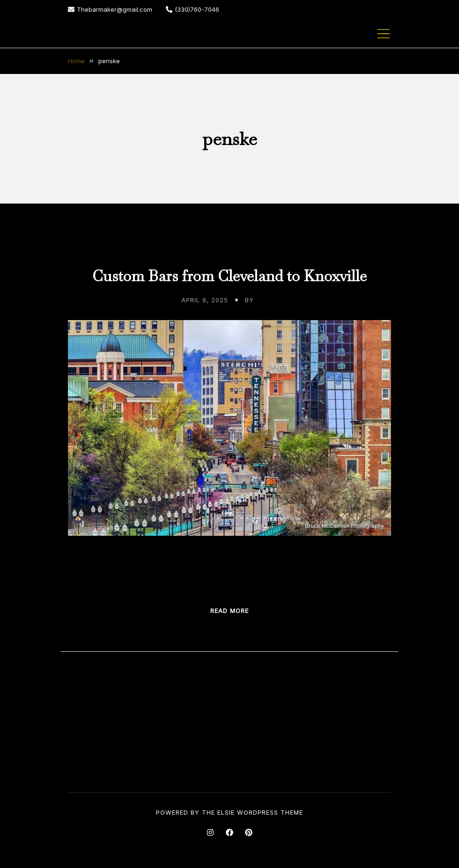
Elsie (226, 812)
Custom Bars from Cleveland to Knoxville (229, 276)
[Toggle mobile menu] (384, 34)
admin (267, 300)
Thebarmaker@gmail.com (110, 9)
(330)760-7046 (192, 9)
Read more (229, 611)
